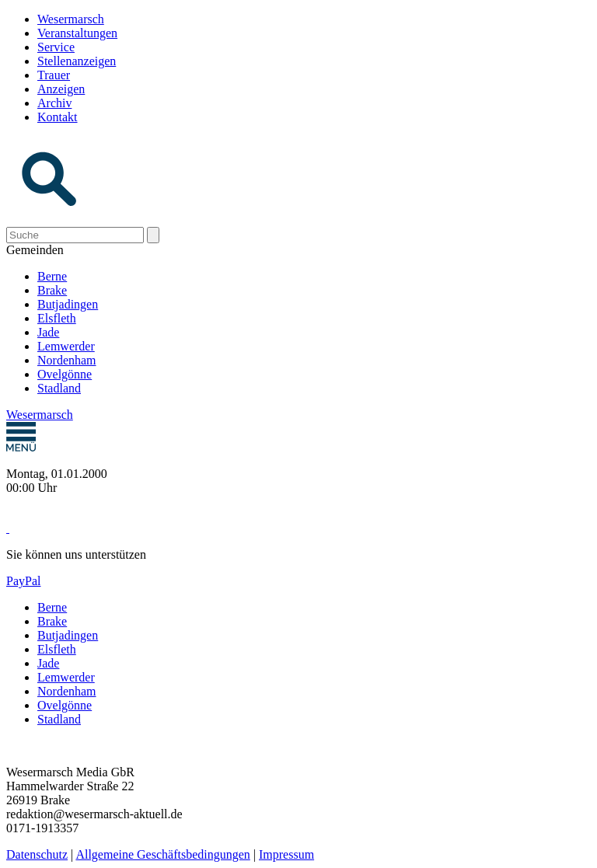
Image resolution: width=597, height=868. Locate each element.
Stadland (59, 388)
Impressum (286, 854)
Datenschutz (37, 854)
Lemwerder (66, 346)
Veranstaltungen (77, 33)
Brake (52, 290)
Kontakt (58, 117)
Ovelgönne (65, 374)
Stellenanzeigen (77, 61)
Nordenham (67, 360)
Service (56, 47)
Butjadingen (68, 304)
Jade (48, 332)
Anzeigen (61, 89)
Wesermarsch (71, 19)
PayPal (23, 581)
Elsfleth (57, 318)
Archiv (54, 103)
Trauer (54, 75)
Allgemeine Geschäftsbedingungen (162, 854)
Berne (52, 276)
